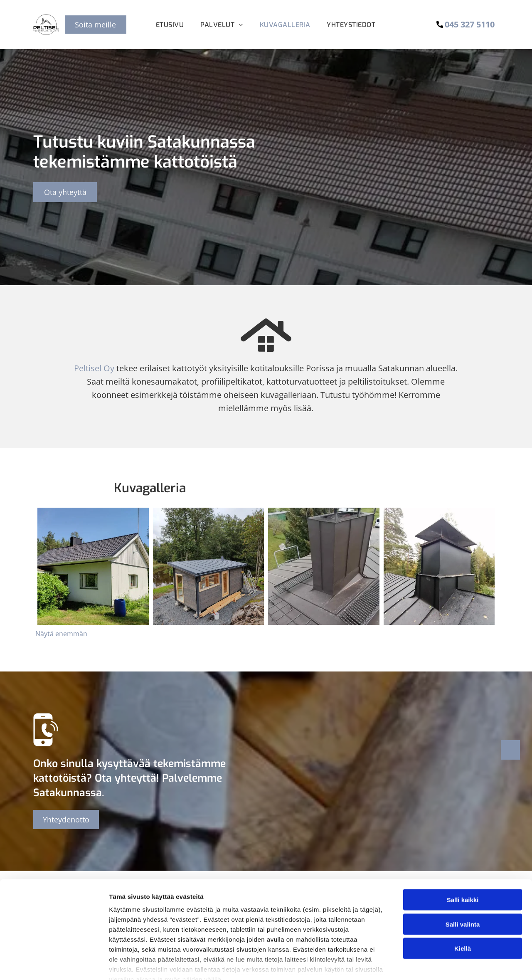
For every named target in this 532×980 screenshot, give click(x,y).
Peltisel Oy (94, 368)
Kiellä (463, 900)
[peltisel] (93, 567)
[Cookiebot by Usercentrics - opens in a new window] (54, 964)
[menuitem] (170, 25)
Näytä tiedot (445, 964)
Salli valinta (463, 876)
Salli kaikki (463, 852)
